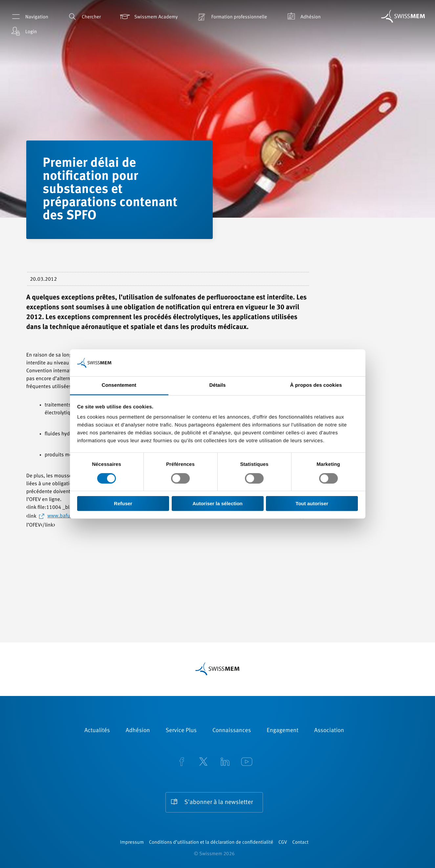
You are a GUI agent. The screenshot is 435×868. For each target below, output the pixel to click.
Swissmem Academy (148, 17)
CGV (283, 843)
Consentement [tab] (119, 386)
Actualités (97, 731)
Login (23, 31)
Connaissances (232, 731)
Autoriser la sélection (217, 503)
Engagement (283, 731)
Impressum (132, 843)
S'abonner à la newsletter (219, 803)
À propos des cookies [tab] (316, 386)
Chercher (84, 17)
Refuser (123, 503)
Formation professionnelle (231, 17)
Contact (300, 843)
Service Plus (181, 731)
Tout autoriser (312, 503)
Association (329, 731)
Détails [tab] (218, 386)
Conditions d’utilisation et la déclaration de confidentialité (211, 843)
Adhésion (303, 17)
